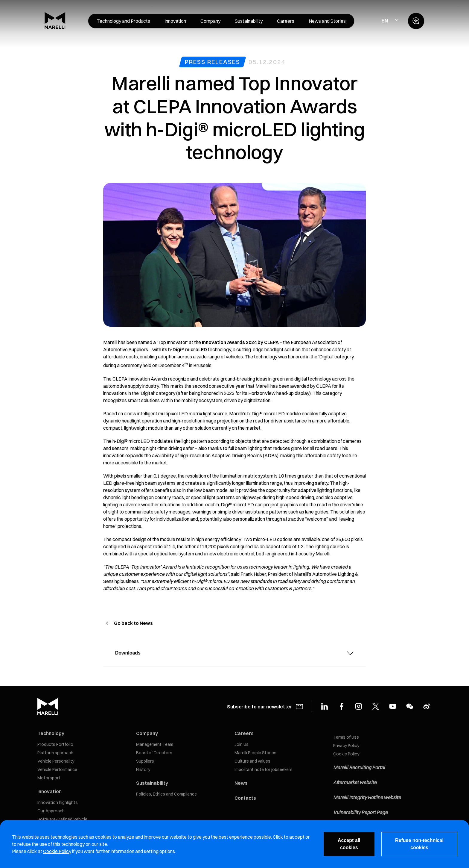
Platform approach (55, 753)
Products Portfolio (55, 744)
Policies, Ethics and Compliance (166, 794)
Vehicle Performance (57, 769)
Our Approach (51, 811)
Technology (51, 733)
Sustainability (152, 783)
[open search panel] (416, 21)
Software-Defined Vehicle (62, 819)
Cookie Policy (346, 754)
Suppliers (145, 761)
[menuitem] (123, 21)
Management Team (155, 744)
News (241, 783)
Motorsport (49, 778)
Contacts (245, 798)
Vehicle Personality (56, 761)
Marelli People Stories (255, 753)
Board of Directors (154, 753)
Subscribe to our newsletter (260, 707)
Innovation (50, 791)
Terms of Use (346, 737)
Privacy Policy (346, 746)
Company (147, 733)
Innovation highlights (58, 802)
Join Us (242, 744)
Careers (244, 733)
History (143, 769)
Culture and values (252, 761)
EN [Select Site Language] (385, 21)
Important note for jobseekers (264, 769)
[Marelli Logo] (55, 27)
